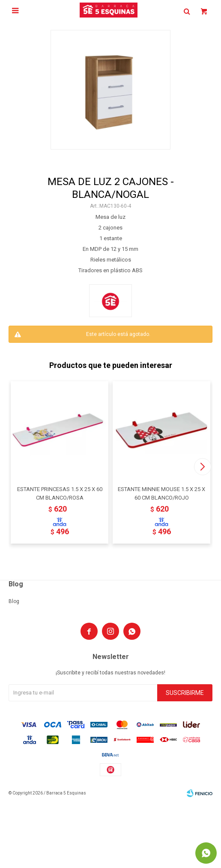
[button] (202, 467)
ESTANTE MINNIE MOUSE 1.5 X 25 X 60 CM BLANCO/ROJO (161, 493)
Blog (14, 601)
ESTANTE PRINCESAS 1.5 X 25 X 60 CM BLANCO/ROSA (60, 493)
